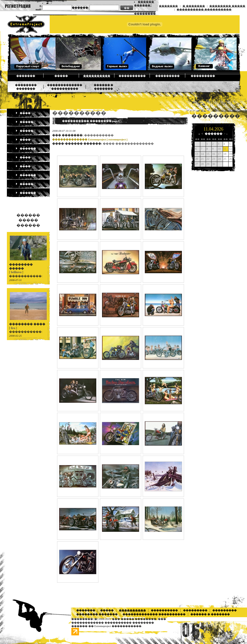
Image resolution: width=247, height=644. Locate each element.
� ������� (194, 6)
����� (61, 76)
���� (23, 113)
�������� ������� (97, 614)
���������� (97, 76)
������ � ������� (210, 614)
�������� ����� (227, 6)
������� (168, 6)
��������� (167, 76)
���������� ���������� (204, 9)
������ (26, 149)
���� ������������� (128, 144)
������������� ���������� (154, 614)
